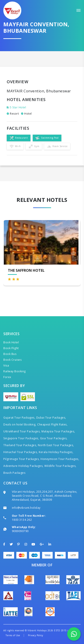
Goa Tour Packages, (54, 438)
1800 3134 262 (22, 520)
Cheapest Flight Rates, (52, 424)
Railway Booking (15, 371)
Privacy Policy (36, 635)
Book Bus (10, 354)
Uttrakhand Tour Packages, (22, 431)
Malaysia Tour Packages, (58, 431)
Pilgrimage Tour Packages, (22, 459)
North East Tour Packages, (56, 445)
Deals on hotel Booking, (20, 424)
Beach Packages (14, 473)
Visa (6, 366)
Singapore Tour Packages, (21, 438)
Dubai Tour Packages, (51, 418)
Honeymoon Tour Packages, (60, 459)
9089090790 (20, 531)
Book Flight (11, 348)
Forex (7, 377)
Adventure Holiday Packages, (23, 466)
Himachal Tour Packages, (21, 452)
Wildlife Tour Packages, (60, 466)
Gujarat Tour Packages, (19, 418)
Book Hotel (11, 342)
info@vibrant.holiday (26, 508)
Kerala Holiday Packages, (56, 452)
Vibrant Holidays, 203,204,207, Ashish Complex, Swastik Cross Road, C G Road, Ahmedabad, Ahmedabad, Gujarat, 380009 (45, 496)
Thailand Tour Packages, (20, 445)
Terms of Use (13, 635)
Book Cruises (12, 360)
